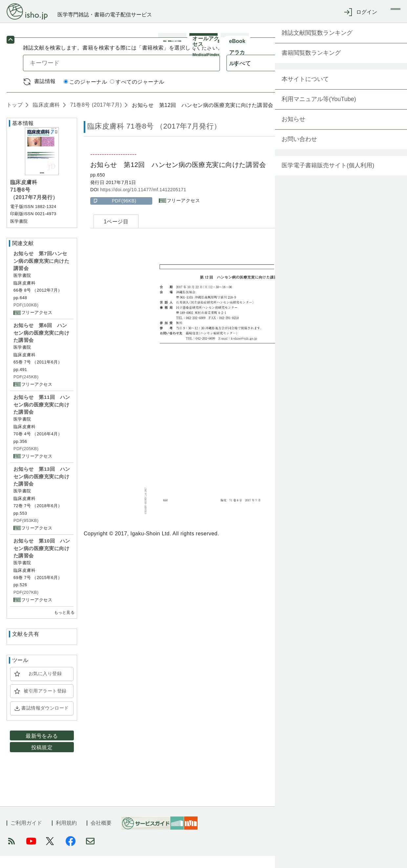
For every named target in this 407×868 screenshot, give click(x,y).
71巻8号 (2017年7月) (95, 117)
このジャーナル (85, 94)
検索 (357, 75)
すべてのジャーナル (137, 94)
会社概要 (101, 835)
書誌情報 (45, 93)
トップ (15, 117)
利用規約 (66, 835)
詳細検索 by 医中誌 (361, 94)
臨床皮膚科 (45, 117)
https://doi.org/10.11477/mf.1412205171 (143, 202)
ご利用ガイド (26, 835)
